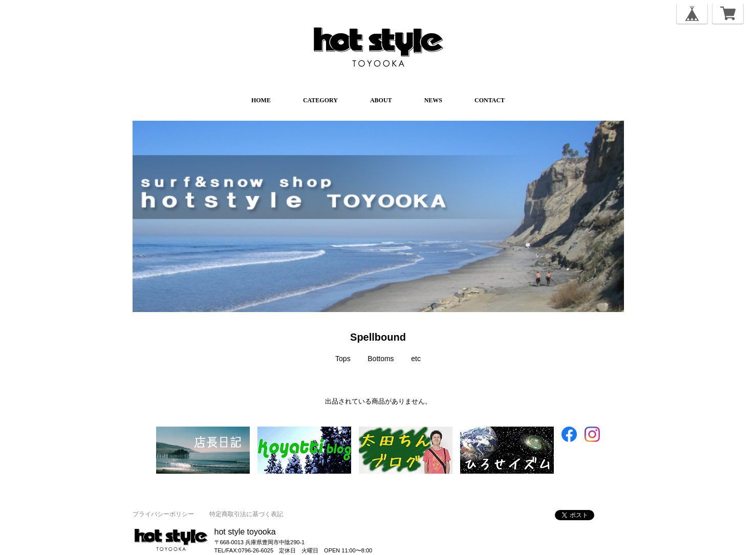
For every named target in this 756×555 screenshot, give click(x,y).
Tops (343, 359)
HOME (261, 100)
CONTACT (490, 100)
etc (416, 359)
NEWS (433, 100)
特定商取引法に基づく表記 (246, 514)
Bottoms (381, 359)
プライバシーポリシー (163, 514)
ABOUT (381, 100)
